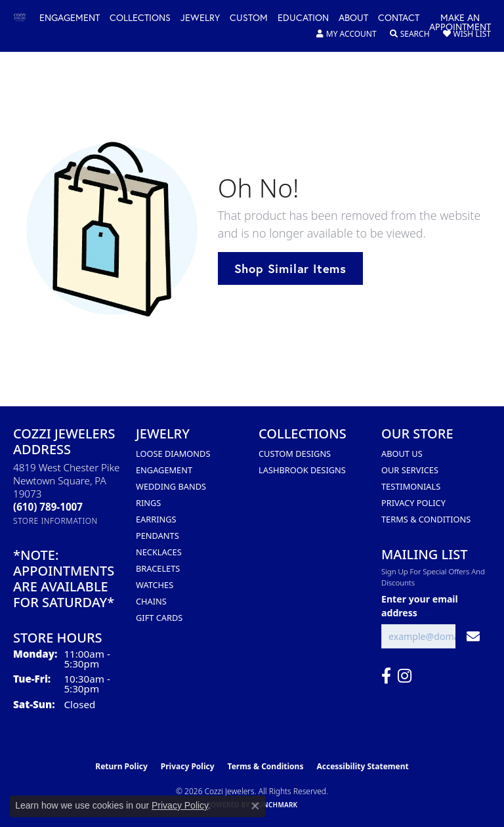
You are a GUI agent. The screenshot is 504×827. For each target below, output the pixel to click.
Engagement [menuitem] (164, 470)
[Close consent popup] (255, 806)
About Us (402, 454)
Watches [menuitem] (155, 585)
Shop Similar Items (290, 268)
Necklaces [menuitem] (159, 552)
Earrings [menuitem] (156, 519)
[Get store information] (55, 521)
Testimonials (411, 486)
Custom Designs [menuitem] (295, 454)
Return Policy (121, 766)
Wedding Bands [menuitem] (171, 486)
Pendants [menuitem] (157, 536)
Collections (140, 18)
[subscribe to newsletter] (473, 636)
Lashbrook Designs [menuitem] (302, 470)
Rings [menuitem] (148, 503)
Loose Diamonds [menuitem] (173, 454)
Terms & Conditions (426, 519)
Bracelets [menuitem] (158, 568)
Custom (249, 18)
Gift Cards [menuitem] (159, 618)
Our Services (410, 470)
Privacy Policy (413, 503)
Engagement (70, 18)
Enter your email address (420, 606)
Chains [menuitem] (151, 601)
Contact (399, 18)
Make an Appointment (460, 23)
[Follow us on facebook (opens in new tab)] (386, 676)
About (353, 18)
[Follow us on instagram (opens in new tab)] (405, 676)
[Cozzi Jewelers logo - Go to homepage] (26, 18)
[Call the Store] (48, 507)
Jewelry (200, 18)
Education (303, 18)
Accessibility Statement (362, 766)
